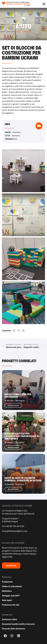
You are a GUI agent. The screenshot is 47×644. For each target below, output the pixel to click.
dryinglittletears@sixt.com (15, 531)
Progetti (27, 32)
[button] (44, 4)
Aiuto (23, 26)
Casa (18, 32)
